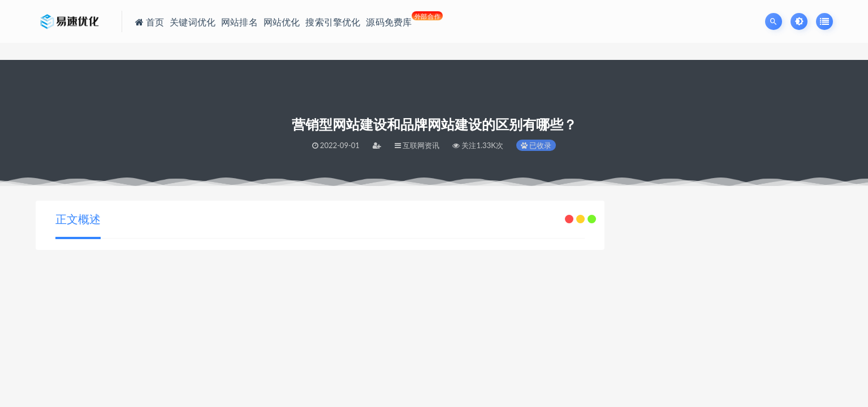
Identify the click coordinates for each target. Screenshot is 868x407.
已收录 (536, 145)
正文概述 (78, 219)
